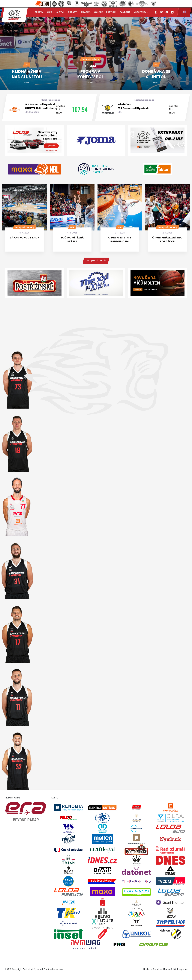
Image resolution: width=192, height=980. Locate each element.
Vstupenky (140, 12)
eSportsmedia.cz (55, 969)
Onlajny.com (181, 969)
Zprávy (39, 12)
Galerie (98, 12)
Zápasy (73, 12)
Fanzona (125, 12)
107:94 (80, 109)
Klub (49, 12)
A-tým (60, 12)
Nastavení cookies (153, 969)
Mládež (85, 12)
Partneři (111, 12)
